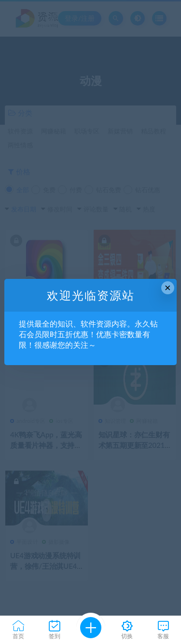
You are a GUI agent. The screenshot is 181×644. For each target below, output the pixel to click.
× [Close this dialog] (168, 288)
